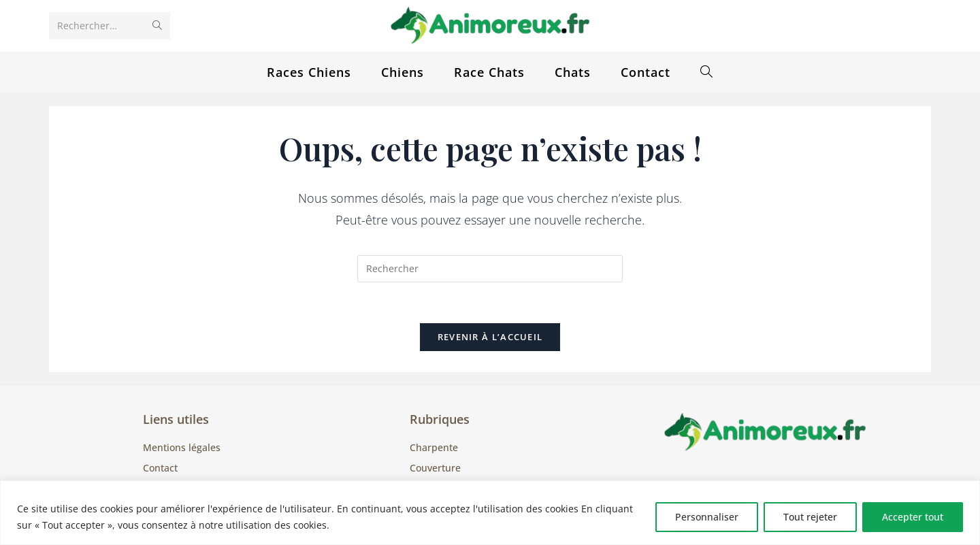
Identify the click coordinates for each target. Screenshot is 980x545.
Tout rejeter (810, 517)
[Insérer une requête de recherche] (490, 269)
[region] (490, 513)
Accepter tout (913, 517)
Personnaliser (707, 517)
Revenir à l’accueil (490, 337)
